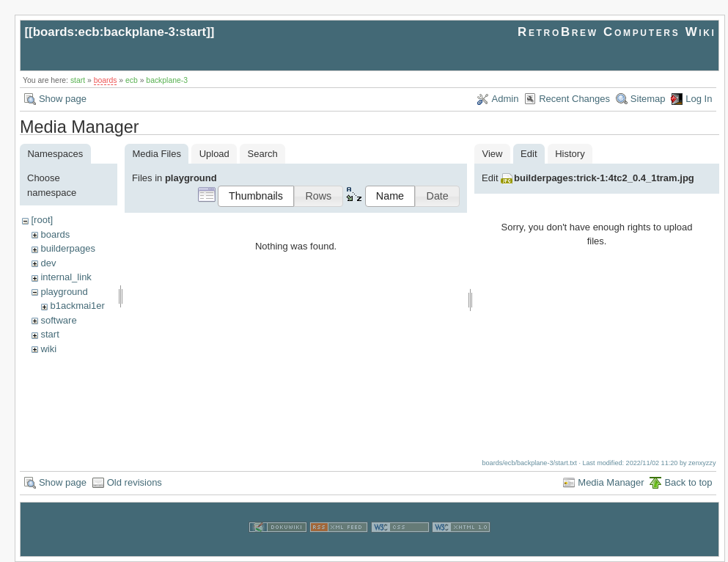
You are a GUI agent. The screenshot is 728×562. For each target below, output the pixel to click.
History (570, 154)
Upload (214, 154)
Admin (505, 99)
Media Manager (611, 482)
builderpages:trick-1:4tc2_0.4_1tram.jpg (604, 178)
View (492, 154)
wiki (48, 349)
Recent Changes (574, 99)
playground (64, 292)
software (58, 320)
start (78, 80)
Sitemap (648, 99)
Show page (63, 99)
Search (263, 154)
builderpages (67, 248)
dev (48, 263)
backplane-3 (167, 80)
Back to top (688, 482)
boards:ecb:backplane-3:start (120, 32)
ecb (132, 80)
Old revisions (135, 482)
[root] (42, 220)
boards (106, 80)
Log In (699, 99)
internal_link (66, 277)
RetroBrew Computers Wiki (617, 32)
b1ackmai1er (77, 306)
